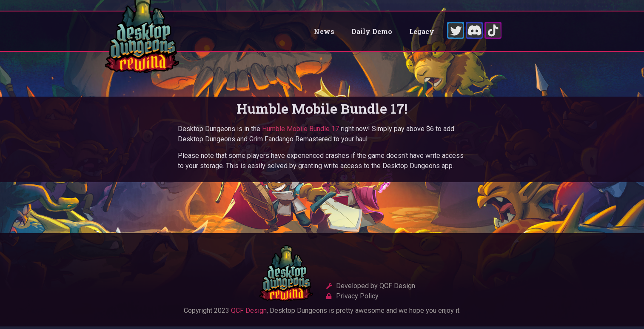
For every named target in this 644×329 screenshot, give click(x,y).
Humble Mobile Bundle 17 (301, 132)
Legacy (422, 33)
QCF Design (249, 313)
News (324, 33)
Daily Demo (372, 33)
